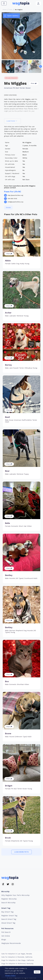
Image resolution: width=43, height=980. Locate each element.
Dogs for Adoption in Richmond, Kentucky (17, 964)
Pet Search (6, 932)
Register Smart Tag (9, 916)
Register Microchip (9, 899)
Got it (37, 978)
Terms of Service (19, 968)
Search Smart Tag (9, 919)
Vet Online (6, 936)
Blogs (4, 940)
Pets (11, 10)
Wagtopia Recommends (11, 943)
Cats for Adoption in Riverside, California (17, 957)
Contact (8, 968)
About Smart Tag (8, 923)
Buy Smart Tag (7, 912)
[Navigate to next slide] (41, 66)
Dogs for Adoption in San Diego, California (18, 960)
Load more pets (21, 852)
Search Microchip (8, 903)
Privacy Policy (33, 968)
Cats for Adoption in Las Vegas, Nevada (17, 954)
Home (5, 10)
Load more (12, 121)
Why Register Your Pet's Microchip (15, 895)
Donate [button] (8, 208)
